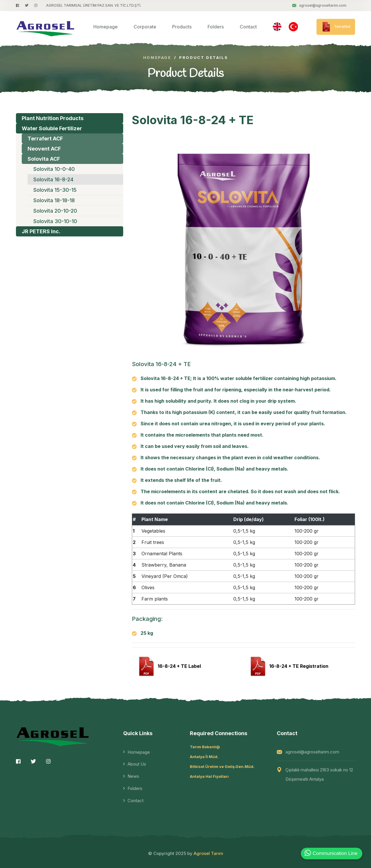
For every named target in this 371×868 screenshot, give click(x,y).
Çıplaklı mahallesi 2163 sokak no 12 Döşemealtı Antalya (319, 774)
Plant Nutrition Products (53, 118)
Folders (216, 27)
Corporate (145, 27)
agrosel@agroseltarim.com (319, 5)
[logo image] (45, 27)
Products (182, 27)
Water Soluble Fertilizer (52, 128)
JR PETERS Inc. (41, 231)
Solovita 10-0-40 (54, 169)
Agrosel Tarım (208, 853)
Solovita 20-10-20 (55, 211)
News (133, 776)
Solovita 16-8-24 (53, 179)
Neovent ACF (44, 149)
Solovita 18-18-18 (54, 200)
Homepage (106, 27)
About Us (137, 764)
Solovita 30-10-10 (55, 221)
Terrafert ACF (45, 139)
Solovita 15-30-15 (55, 190)
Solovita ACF (44, 159)
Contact (248, 27)
